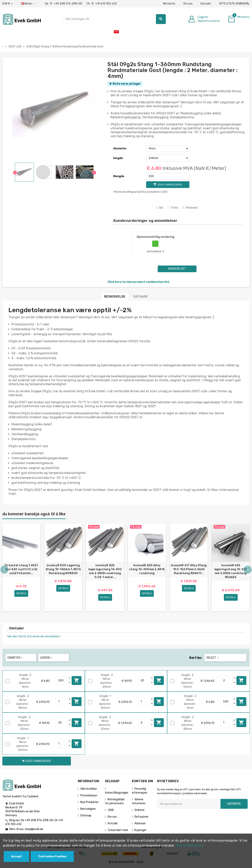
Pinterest (190, 208)
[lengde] (168, 158)
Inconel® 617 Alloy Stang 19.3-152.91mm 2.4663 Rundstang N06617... (189, 569)
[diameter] (168, 149)
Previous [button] (4, 570)
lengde (118, 158)
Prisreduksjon (89, 795)
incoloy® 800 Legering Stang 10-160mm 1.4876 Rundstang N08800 (63, 569)
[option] (21, 568)
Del (160, 208)
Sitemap (86, 816)
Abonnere (234, 804)
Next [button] (248, 570)
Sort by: (196, 658)
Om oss (188, 4)
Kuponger (140, 830)
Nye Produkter (89, 802)
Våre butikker (89, 789)
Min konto (169, 4)
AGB (111, 810)
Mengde (119, 176)
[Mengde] (168, 176)
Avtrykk (113, 823)
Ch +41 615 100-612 (102, 4)
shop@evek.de (34, 829)
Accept (17, 856)
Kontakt (206, 4)
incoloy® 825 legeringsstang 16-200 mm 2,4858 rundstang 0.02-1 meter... (105, 571)
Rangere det (177, 269)
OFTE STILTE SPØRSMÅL (234, 4)
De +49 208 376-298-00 (64, 4)
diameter (120, 149)
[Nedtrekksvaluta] (8, 4)
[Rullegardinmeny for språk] (28, 4)
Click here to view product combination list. (139, 282)
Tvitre (173, 208)
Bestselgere (88, 809)
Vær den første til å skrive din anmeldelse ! (34, 636)
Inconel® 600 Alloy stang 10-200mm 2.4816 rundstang (147, 569)
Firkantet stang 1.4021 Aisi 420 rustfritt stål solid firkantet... (21, 569)
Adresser (140, 823)
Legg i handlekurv (77, 680)
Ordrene (139, 810)
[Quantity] (62, 680)
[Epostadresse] (189, 804)
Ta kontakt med (118, 830)
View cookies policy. (190, 845)
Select (213, 658)
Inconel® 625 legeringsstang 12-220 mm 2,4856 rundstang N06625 (231, 571)
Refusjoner (141, 817)
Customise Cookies (52, 856)
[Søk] (114, 19)
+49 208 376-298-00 (39, 820)
